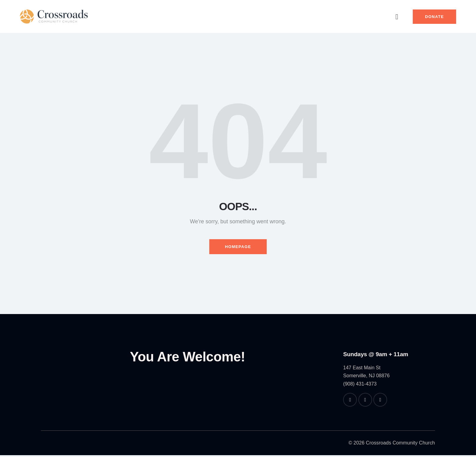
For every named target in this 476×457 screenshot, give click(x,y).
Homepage (238, 248)
